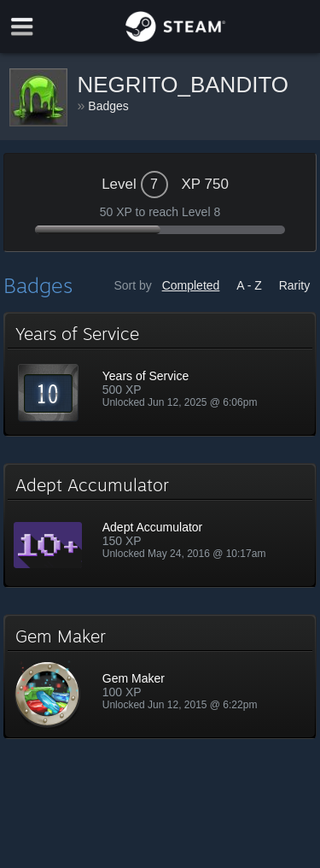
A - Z (249, 285)
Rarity (295, 285)
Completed (191, 285)
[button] (160, 374)
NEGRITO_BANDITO (183, 85)
